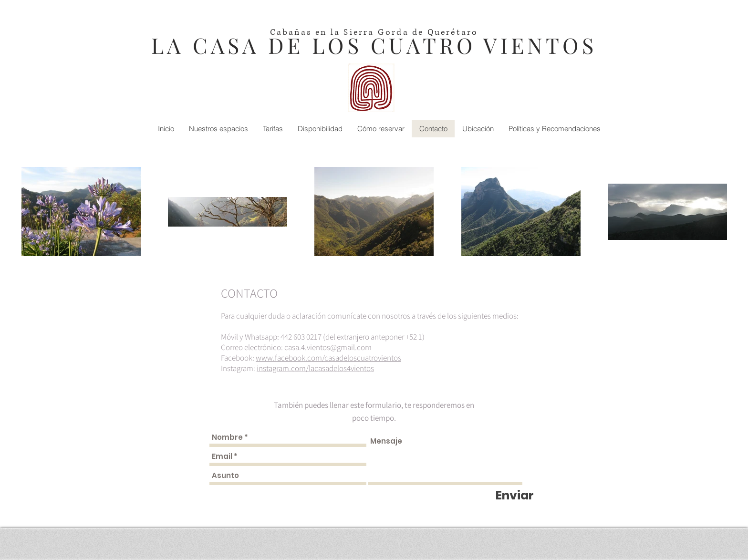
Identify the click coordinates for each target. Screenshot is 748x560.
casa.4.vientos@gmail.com (328, 347)
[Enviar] (515, 495)
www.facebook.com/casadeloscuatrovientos (328, 358)
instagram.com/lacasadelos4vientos (315, 368)
